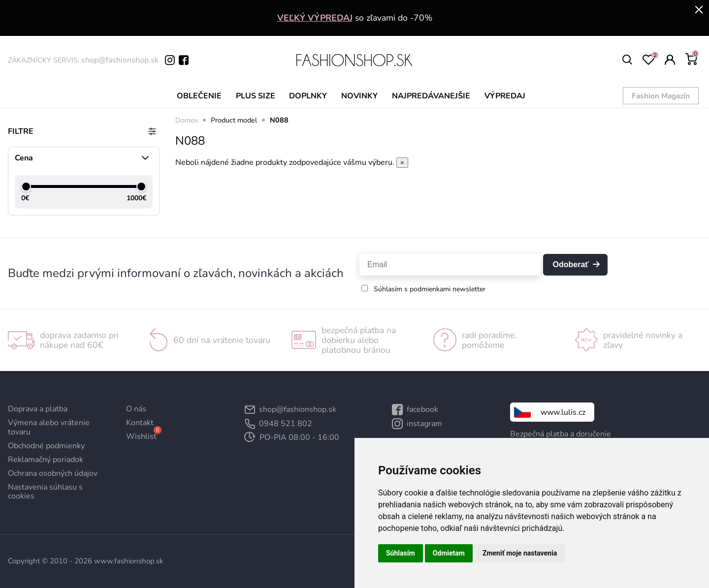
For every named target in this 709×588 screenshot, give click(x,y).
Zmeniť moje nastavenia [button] (520, 553)
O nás (136, 409)
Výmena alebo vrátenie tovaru (49, 427)
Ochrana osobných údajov (53, 473)
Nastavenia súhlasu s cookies (45, 492)
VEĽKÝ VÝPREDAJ (315, 18)
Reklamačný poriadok (46, 460)
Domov (187, 120)
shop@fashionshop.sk (120, 60)
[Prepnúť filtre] (152, 131)
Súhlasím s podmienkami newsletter (430, 289)
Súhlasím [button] (401, 553)
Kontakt (140, 423)
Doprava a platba (38, 409)
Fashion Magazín (664, 95)
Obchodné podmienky (46, 446)
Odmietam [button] (449, 553)
